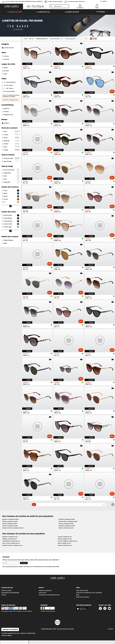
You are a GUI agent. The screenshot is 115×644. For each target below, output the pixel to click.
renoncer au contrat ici (10, 629)
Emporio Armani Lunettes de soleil (13, 528)
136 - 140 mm (8, 88)
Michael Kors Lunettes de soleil (68, 521)
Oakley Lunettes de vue (9, 539)
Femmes (5, 56)
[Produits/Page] (56, 39)
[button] (11, 6)
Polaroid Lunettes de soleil (67, 519)
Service (41, 588)
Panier (97, 8)
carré (11, 179)
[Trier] (76, 39)
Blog (78, 595)
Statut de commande (83, 597)
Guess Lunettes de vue (65, 537)
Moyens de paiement (45, 590)
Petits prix (6, 109)
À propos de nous (7, 588)
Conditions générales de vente (10, 633)
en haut (111, 629)
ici (12, 567)
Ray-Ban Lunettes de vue (10, 537)
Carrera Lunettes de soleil (10, 526)
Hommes (5, 59)
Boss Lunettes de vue (64, 543)
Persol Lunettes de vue (65, 539)
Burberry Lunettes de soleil (67, 526)
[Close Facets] (10, 39)
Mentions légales (6, 635)
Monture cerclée (11, 158)
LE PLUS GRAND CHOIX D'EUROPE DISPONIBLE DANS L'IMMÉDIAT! (24, 1)
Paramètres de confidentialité (10, 593)
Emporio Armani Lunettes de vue (12, 545)
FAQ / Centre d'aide (82, 590)
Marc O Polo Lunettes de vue (11, 543)
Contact (4, 595)
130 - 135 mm (8, 85)
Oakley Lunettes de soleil (10, 521)
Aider (78, 588)
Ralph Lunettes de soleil (66, 528)
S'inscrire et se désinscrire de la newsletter (89, 593)
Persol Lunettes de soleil (10, 524)
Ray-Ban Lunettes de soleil (10, 519)
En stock (5, 112)
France (104, 1)
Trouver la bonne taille (10, 100)
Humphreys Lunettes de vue (11, 541)
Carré (11, 132)
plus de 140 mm (9, 91)
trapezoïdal (11, 182)
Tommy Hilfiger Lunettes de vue (68, 541)
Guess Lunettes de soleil (66, 524)
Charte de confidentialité (28, 633)
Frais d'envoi (43, 593)
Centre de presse (6, 590)
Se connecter (80, 8)
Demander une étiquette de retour (49, 595)
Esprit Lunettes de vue (65, 545)
